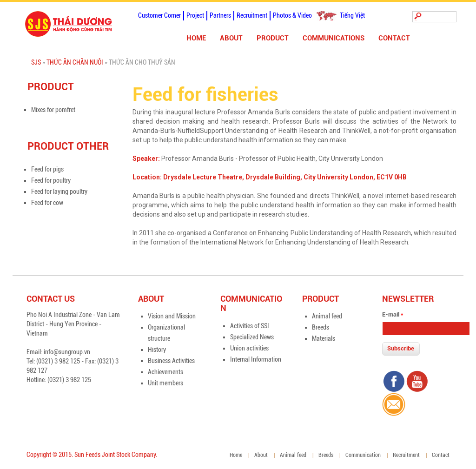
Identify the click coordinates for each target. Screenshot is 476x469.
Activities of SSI (250, 326)
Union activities (249, 348)
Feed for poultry (51, 180)
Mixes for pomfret (53, 110)
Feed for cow (47, 203)
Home (196, 38)
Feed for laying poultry (59, 192)
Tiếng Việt (352, 15)
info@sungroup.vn (67, 352)
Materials (324, 338)
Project (195, 15)
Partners (220, 15)
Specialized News (252, 337)
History (157, 350)
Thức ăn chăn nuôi (75, 62)
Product (273, 38)
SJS (36, 62)
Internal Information (256, 359)
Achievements (165, 372)
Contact (394, 38)
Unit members (165, 383)
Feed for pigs (47, 169)
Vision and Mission (172, 316)
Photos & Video (292, 15)
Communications (334, 38)
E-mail (393, 314)
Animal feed (327, 316)
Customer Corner (159, 15)
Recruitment (252, 15)
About (231, 38)
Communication (363, 455)
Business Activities (171, 361)
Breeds (321, 327)
